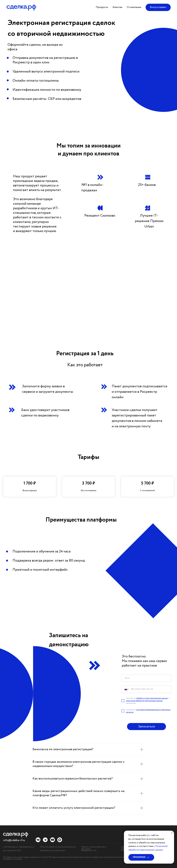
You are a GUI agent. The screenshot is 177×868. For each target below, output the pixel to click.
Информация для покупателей (52, 851)
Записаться (146, 727)
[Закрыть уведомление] (172, 833)
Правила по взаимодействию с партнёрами (94, 848)
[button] (102, 7)
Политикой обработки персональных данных (148, 848)
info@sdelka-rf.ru (14, 840)
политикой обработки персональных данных (144, 701)
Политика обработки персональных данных (58, 847)
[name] (146, 678)
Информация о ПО (89, 851)
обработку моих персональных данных (152, 698)
